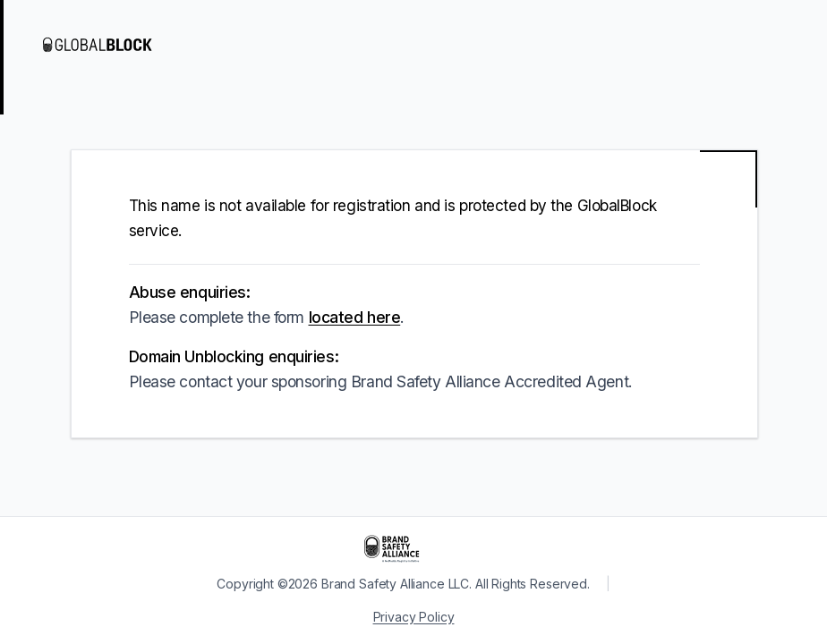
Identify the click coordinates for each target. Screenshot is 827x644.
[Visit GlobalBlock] (115, 45)
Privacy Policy (414, 617)
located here (355, 317)
